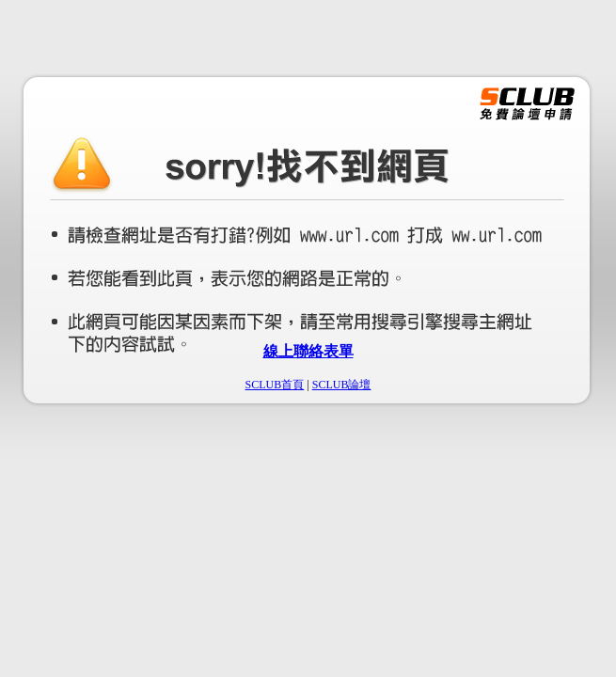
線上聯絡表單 (308, 351)
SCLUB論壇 (342, 385)
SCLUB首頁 (275, 385)
